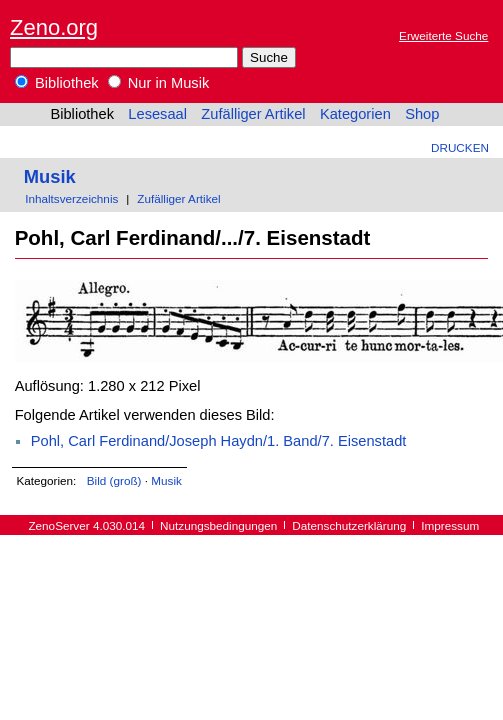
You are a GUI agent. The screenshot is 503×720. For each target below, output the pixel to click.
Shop (422, 114)
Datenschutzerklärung (349, 525)
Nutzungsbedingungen (218, 525)
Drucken (460, 147)
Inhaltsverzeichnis (71, 198)
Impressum (450, 525)
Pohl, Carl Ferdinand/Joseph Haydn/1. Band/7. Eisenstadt (219, 441)
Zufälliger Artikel (253, 114)
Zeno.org (54, 27)
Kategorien (355, 114)
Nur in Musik (159, 83)
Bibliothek (57, 83)
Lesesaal (157, 114)
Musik (50, 176)
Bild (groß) (114, 480)
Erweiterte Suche (443, 35)
